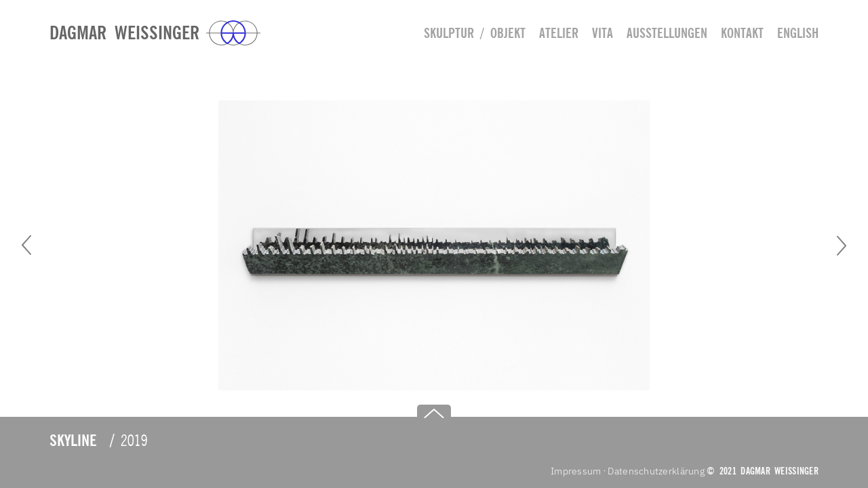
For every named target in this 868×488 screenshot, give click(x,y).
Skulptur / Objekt (475, 33)
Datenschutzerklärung (656, 471)
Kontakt (742, 33)
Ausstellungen (667, 33)
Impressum (576, 471)
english (798, 33)
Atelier (559, 33)
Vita (603, 33)
